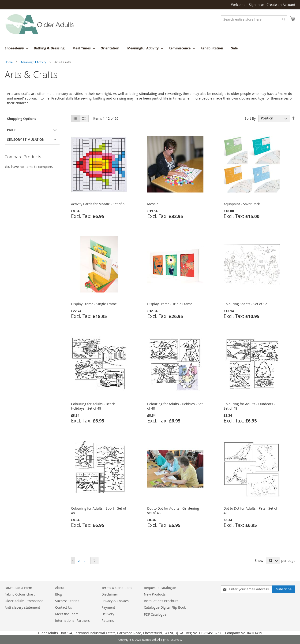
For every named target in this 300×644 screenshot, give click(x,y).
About (60, 588)
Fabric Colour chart (20, 594)
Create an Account (281, 5)
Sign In (254, 5)
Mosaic (153, 204)
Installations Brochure (161, 601)
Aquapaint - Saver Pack (242, 204)
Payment (108, 607)
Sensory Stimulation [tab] (26, 139)
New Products (155, 594)
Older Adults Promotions (24, 601)
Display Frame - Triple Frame (170, 304)
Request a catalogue (160, 588)
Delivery (108, 614)
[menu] (150, 48)
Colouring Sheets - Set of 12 (245, 304)
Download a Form (18, 588)
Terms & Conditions (117, 588)
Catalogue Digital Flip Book (165, 607)
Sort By (250, 118)
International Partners (72, 620)
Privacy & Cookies (115, 601)
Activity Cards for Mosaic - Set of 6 (98, 204)
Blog (58, 594)
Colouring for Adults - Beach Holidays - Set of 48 (93, 406)
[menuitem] (15, 48)
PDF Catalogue (155, 614)
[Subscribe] (284, 589)
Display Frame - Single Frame (94, 304)
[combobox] (254, 19)
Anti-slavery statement (22, 607)
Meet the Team (67, 614)
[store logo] (40, 25)
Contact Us (64, 607)
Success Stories (67, 601)
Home (9, 62)
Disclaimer (110, 594)
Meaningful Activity (34, 62)
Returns (108, 620)
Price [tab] (12, 130)
